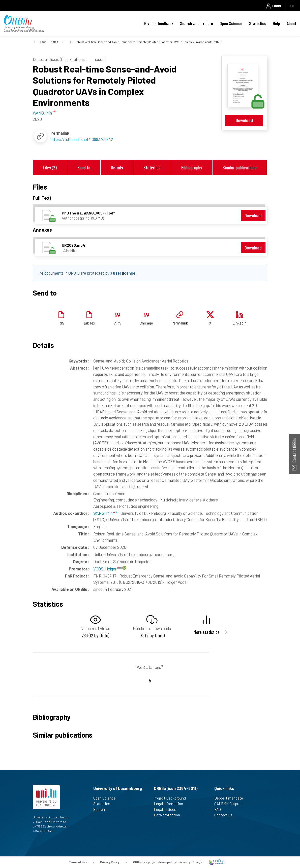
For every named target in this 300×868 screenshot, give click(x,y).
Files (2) (50, 168)
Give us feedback (159, 23)
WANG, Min (105, 513)
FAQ (220, 809)
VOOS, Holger (107, 569)
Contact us (226, 815)
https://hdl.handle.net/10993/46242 (82, 139)
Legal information (171, 804)
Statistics (258, 23)
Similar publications (240, 168)
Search (101, 809)
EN (292, 6)
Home (54, 42)
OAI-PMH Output (230, 804)
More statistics (207, 632)
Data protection (169, 815)
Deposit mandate (231, 798)
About (291, 23)
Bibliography (192, 168)
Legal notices (167, 809)
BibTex (89, 323)
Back (43, 42)
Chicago (146, 323)
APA (117, 323)
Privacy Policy (110, 862)
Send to (84, 168)
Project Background (172, 798)
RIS (61, 323)
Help (276, 23)
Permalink (180, 323)
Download (244, 120)
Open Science (231, 23)
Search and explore (197, 23)
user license (124, 273)
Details (117, 168)
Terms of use (78, 862)
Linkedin (239, 323)
